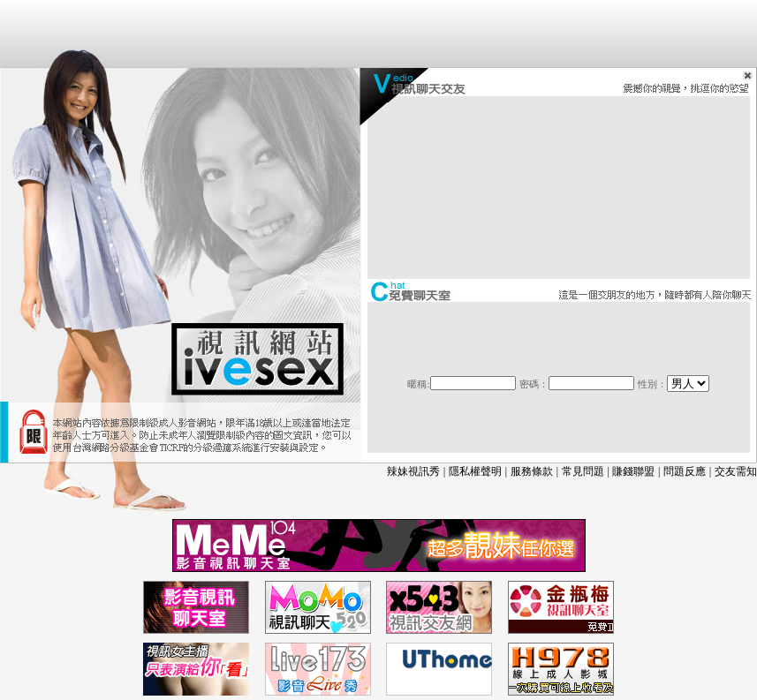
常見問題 (583, 471)
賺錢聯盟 (633, 471)
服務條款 (532, 471)
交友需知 (736, 471)
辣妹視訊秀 (413, 471)
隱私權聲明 (475, 471)
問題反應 (685, 471)
